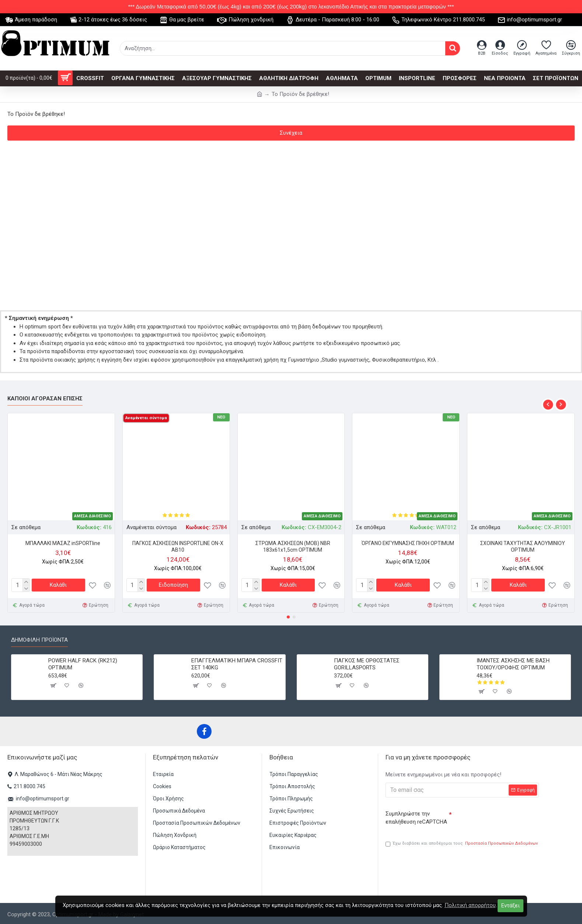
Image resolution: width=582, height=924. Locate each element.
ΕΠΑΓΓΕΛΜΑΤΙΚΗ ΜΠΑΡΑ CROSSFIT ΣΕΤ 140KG (237, 662)
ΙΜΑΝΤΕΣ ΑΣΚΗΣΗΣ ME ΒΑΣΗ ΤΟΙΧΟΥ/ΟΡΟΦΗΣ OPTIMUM (513, 662)
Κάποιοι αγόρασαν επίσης (45, 397)
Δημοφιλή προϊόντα (39, 638)
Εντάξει (510, 906)
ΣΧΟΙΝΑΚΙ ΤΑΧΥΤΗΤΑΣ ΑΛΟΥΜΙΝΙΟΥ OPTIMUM (523, 545)
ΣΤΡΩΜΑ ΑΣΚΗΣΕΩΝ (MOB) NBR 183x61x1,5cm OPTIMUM (293, 545)
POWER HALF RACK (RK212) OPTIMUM (83, 662)
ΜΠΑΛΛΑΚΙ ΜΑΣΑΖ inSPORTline (63, 541)
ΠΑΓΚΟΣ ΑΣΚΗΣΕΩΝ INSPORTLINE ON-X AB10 (178, 545)
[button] (548, 403)
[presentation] (503, 818)
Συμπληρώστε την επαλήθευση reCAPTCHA (416, 816)
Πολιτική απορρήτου (470, 905)
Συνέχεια (291, 133)
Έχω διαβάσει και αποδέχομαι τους (462, 844)
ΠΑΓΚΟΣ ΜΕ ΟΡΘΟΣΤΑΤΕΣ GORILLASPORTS (367, 662)
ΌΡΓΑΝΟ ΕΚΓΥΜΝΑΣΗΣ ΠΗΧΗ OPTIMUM (408, 541)
